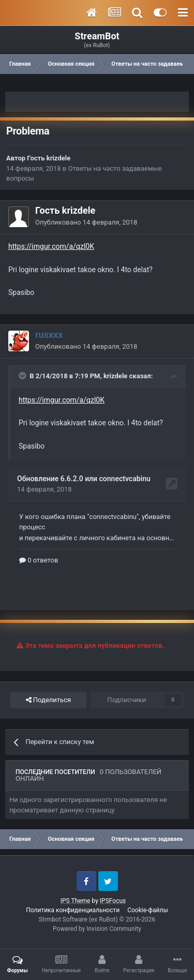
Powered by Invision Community (97, 929)
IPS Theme (76, 901)
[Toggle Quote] (23, 376)
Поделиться (48, 700)
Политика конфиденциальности (73, 910)
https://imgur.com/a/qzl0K (51, 246)
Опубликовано (86, 222)
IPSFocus (113, 901)
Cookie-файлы (148, 910)
